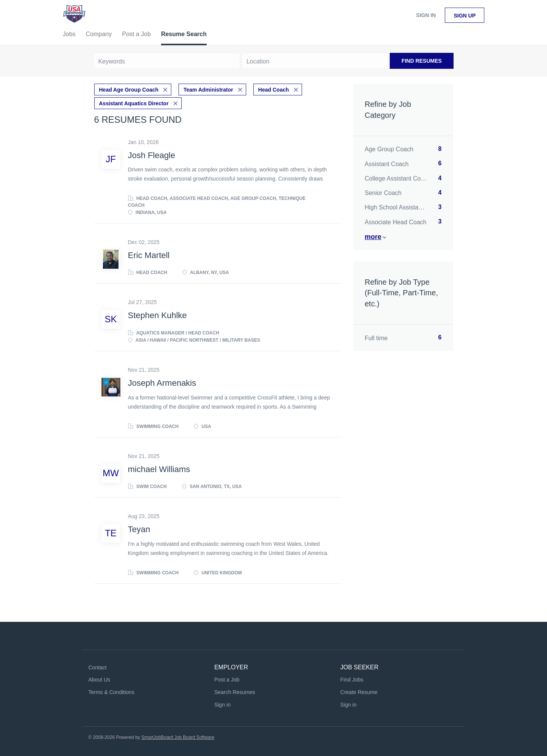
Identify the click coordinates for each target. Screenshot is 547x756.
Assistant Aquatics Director (134, 103)
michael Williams (159, 469)
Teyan (139, 529)
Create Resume (359, 692)
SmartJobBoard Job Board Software (178, 737)
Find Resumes (422, 61)
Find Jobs (352, 680)
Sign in (426, 15)
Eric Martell (149, 255)
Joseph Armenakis (162, 383)
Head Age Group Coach (129, 90)
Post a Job (227, 680)
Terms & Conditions (111, 692)
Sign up (465, 16)
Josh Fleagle (152, 155)
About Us (100, 680)
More (373, 237)
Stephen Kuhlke (157, 315)
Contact (98, 667)
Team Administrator (208, 90)
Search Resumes (235, 692)
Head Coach (274, 90)
